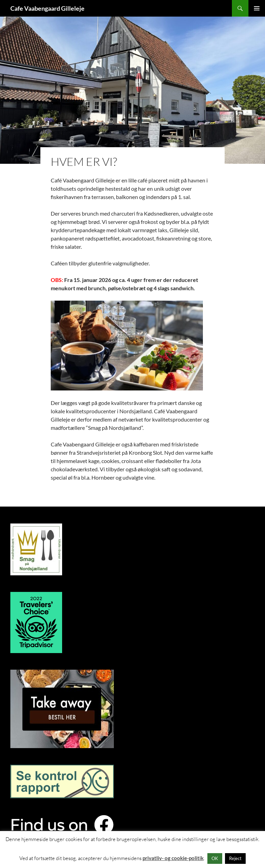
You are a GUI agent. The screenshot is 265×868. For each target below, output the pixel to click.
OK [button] (215, 858)
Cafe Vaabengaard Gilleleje (47, 8)
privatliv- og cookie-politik (173, 858)
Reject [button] (235, 858)
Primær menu (257, 8)
